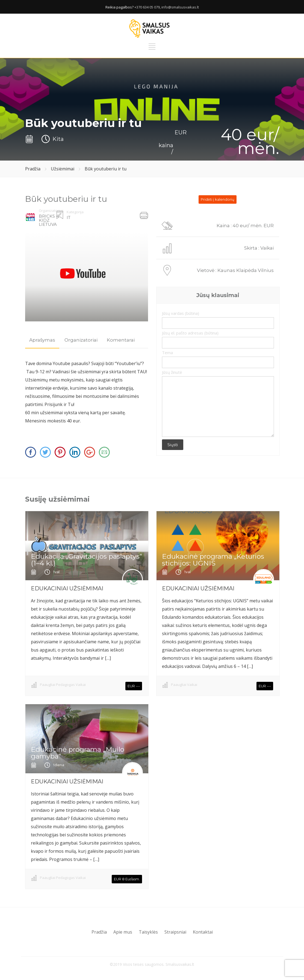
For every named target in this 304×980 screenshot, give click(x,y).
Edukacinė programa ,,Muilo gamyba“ (78, 753)
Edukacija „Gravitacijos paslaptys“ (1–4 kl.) (86, 560)
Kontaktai (203, 932)
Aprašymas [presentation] (42, 340)
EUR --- (134, 686)
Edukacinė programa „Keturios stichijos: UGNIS (213, 560)
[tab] (42, 340)
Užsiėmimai (63, 169)
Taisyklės (148, 932)
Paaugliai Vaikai (184, 685)
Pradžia (33, 169)
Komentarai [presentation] (121, 340)
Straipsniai (175, 932)
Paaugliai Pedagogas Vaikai (63, 685)
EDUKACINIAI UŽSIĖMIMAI (67, 588)
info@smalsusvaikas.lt (180, 7)
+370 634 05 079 (147, 7)
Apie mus (123, 932)
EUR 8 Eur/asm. (127, 879)
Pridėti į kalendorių (218, 199)
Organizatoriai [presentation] (81, 340)
